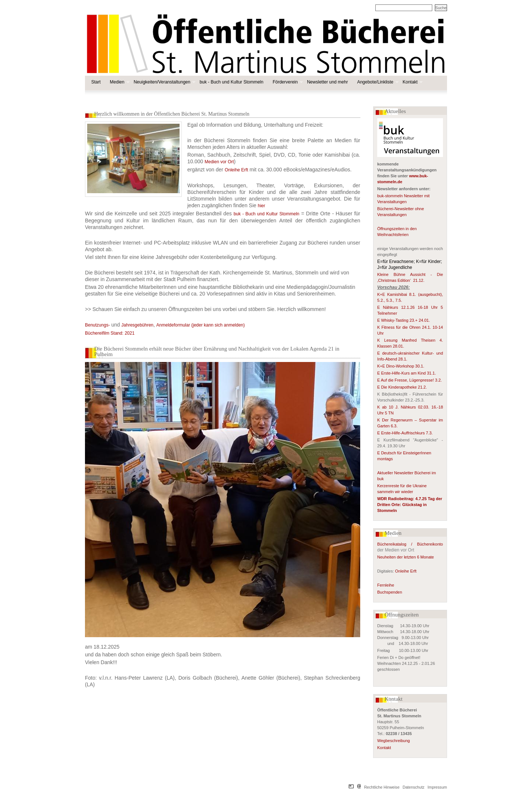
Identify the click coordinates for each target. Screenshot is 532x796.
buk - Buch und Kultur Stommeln (231, 82)
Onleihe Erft (406, 571)
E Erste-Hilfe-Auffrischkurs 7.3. (405, 433)
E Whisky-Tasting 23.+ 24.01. (404, 320)
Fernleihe (386, 585)
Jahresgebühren (138, 325)
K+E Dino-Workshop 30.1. (401, 366)
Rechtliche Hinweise (382, 787)
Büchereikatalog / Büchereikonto (410, 544)
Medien (119, 82)
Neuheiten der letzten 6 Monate (406, 557)
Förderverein (287, 82)
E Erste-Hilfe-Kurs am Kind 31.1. (407, 373)
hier (262, 206)
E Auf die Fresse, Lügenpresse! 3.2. (410, 380)
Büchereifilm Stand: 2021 (110, 333)
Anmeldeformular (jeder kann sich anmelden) (200, 325)
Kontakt (412, 82)
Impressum (437, 787)
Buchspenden (390, 592)
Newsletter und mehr (328, 82)
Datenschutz (414, 787)
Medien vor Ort (219, 162)
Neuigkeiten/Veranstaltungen (164, 82)
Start (96, 82)
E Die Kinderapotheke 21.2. (402, 387)
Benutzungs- (97, 325)
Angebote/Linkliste (377, 82)
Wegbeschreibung (393, 741)
